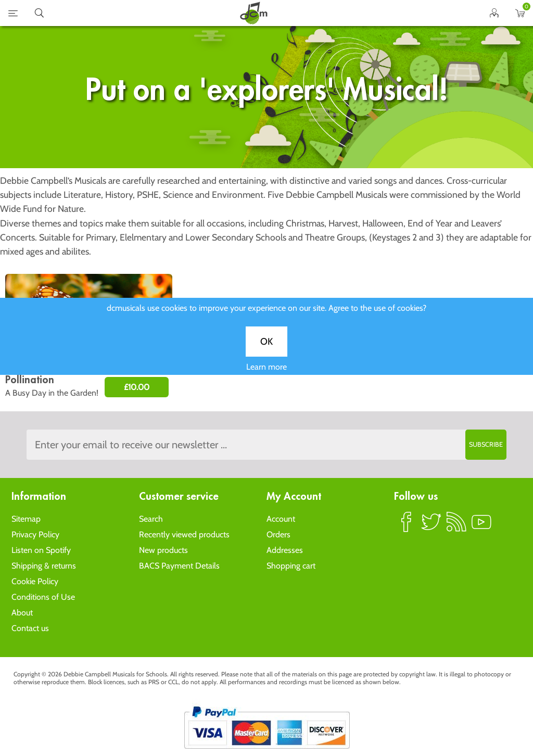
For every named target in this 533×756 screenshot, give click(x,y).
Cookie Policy (35, 581)
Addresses (285, 550)
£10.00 (137, 387)
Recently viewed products (184, 534)
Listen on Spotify (41, 550)
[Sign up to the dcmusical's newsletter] (266, 445)
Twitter (432, 526)
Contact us (30, 628)
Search (151, 519)
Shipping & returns (44, 566)
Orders (278, 534)
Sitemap (26, 519)
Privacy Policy (35, 534)
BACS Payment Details (179, 566)
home (253, 13)
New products (163, 550)
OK (266, 347)
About (22, 613)
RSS (456, 526)
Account (281, 519)
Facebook (407, 526)
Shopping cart (291, 566)
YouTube (481, 526)
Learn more (266, 373)
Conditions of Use (43, 597)
